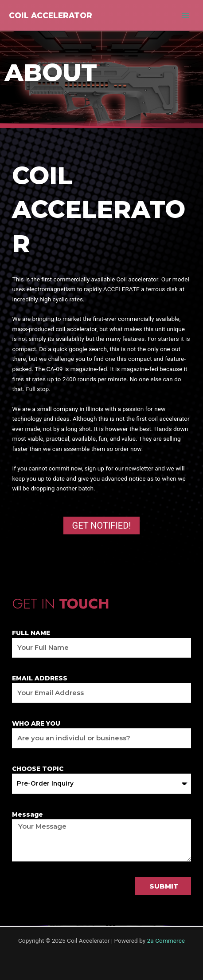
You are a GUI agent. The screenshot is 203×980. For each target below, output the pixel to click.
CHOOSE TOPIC (38, 769)
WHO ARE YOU (36, 723)
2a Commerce (166, 940)
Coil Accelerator (51, 15)
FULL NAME (31, 633)
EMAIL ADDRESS (40, 678)
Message (27, 814)
